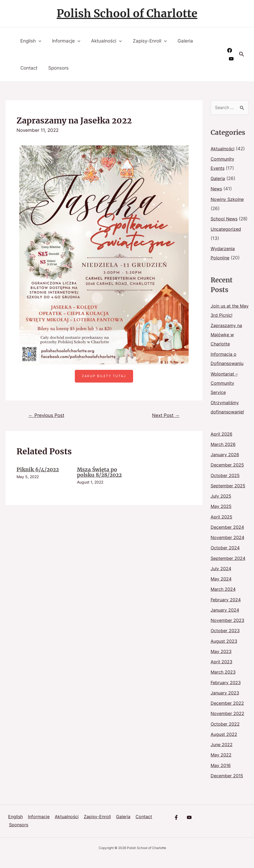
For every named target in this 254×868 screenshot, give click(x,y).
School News (225, 219)
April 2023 (222, 671)
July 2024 (221, 578)
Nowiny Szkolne (228, 199)
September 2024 (229, 567)
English (30, 41)
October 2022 (226, 733)
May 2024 (222, 588)
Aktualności (102, 41)
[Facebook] (230, 50)
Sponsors (56, 68)
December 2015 (228, 785)
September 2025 (229, 495)
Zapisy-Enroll (144, 41)
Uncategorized (227, 238)
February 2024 (227, 609)
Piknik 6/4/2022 (39, 470)
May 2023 (222, 661)
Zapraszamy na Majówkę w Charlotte (227, 344)
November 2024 (228, 547)
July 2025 (221, 505)
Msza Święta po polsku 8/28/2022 (101, 473)
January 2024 (226, 619)
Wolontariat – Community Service (225, 392)
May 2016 (221, 775)
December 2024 (228, 536)
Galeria (178, 41)
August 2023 (225, 650)
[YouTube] (231, 59)
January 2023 (226, 702)
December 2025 (228, 474)
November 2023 (228, 629)
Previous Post (47, 416)
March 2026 (224, 453)
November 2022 (228, 723)
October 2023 (226, 640)
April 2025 (222, 526)
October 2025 (226, 485)
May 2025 (221, 515)
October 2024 (226, 557)
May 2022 (221, 764)
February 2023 (227, 692)
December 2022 (228, 712)
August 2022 (225, 743)
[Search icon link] (242, 54)
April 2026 (222, 443)
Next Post (165, 416)
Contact (28, 68)
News (217, 189)
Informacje (64, 41)
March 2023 (224, 681)
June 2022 (222, 754)
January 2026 (226, 464)
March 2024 (224, 598)
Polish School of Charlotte (127, 14)
